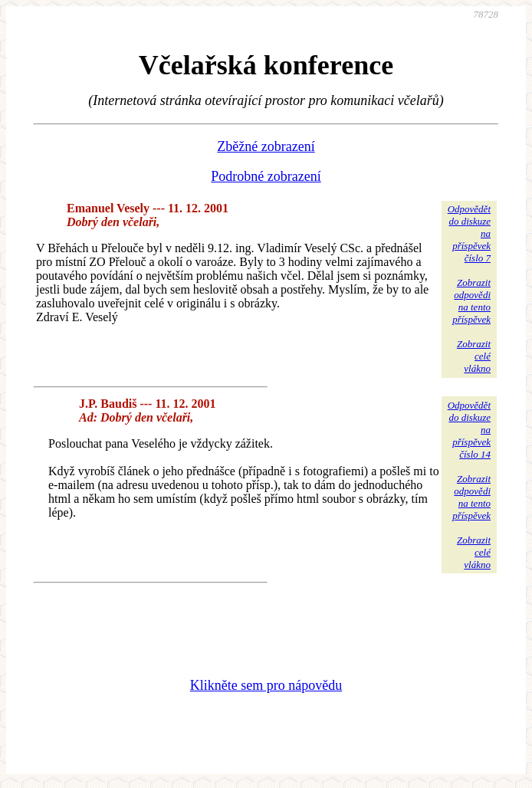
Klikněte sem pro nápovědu (266, 685)
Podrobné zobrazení (266, 176)
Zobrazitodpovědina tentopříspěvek (471, 301)
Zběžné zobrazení (266, 146)
